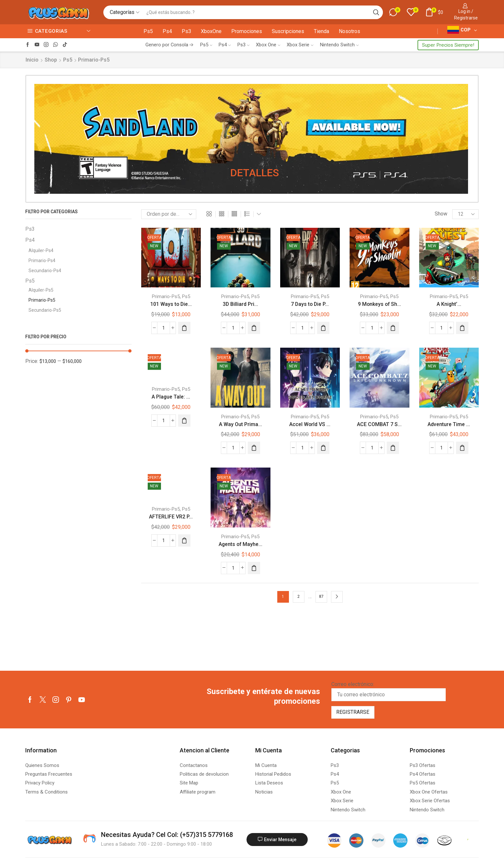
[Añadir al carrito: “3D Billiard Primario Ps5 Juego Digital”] (254, 328)
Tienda (321, 31)
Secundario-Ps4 (45, 271)
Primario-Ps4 (42, 261)
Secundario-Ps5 (45, 310)
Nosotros (349, 31)
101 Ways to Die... (171, 304)
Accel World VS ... (310, 424)
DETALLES (255, 172)
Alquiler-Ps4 (41, 250)
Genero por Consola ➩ (170, 45)
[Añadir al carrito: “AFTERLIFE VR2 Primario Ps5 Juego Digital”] (184, 540)
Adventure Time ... (449, 424)
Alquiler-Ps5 (41, 290)
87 (321, 597)
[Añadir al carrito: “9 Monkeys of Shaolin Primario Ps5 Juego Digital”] (393, 328)
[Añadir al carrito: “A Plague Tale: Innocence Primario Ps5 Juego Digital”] (184, 421)
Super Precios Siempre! (448, 45)
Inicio (32, 60)
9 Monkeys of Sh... (379, 304)
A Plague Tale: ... (171, 397)
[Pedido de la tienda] (169, 214)
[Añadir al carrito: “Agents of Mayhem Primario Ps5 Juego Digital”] (254, 568)
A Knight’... (449, 304)
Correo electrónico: (389, 691)
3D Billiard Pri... (241, 304)
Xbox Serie (300, 45)
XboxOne (211, 31)
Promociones (247, 31)
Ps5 (148, 31)
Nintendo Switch (339, 45)
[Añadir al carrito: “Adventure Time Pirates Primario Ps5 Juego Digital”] (462, 448)
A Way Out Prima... (241, 424)
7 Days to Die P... (310, 304)
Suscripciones (288, 31)
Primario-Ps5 (166, 296)
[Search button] (376, 12)
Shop (51, 60)
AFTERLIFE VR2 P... (171, 517)
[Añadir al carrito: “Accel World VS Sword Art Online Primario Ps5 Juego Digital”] (323, 448)
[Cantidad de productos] (164, 328)
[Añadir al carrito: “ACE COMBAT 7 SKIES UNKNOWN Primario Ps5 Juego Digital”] (393, 448)
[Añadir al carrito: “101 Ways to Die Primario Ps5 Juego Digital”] (184, 328)
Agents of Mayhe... (241, 544)
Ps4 (167, 31)
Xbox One (268, 45)
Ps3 (186, 31)
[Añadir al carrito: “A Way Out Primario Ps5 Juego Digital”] (254, 448)
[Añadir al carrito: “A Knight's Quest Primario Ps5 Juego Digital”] (462, 328)
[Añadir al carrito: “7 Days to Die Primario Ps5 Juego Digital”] (323, 328)
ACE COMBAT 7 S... (379, 424)
